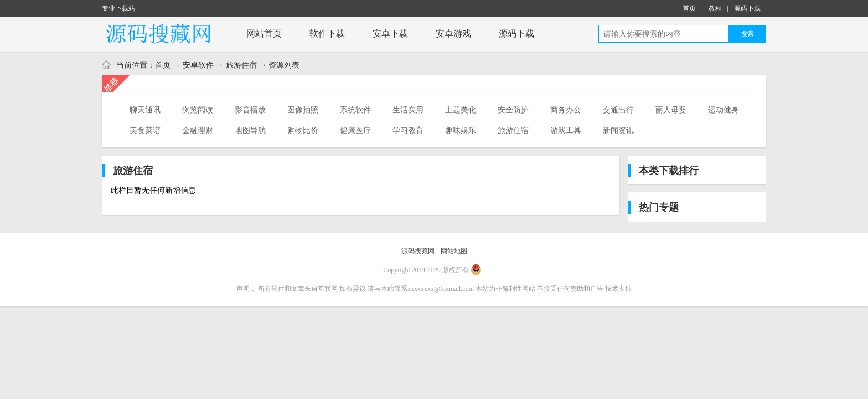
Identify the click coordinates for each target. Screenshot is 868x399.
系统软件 (355, 110)
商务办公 (566, 110)
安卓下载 (390, 34)
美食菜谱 (145, 130)
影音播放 (250, 110)
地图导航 (250, 130)
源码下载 (747, 8)
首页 (689, 8)
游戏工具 (566, 130)
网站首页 (264, 34)
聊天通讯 (145, 110)
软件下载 (327, 34)
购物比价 (303, 130)
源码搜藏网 (418, 251)
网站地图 (454, 251)
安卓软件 (198, 65)
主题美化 (461, 110)
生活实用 (408, 110)
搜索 (747, 34)
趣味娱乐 (461, 130)
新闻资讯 (618, 130)
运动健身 (724, 110)
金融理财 (198, 130)
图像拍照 (303, 110)
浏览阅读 (198, 110)
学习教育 (408, 130)
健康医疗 (355, 130)
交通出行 (618, 110)
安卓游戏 (453, 34)
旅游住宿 (241, 65)
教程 (715, 8)
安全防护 (513, 110)
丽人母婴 (671, 110)
